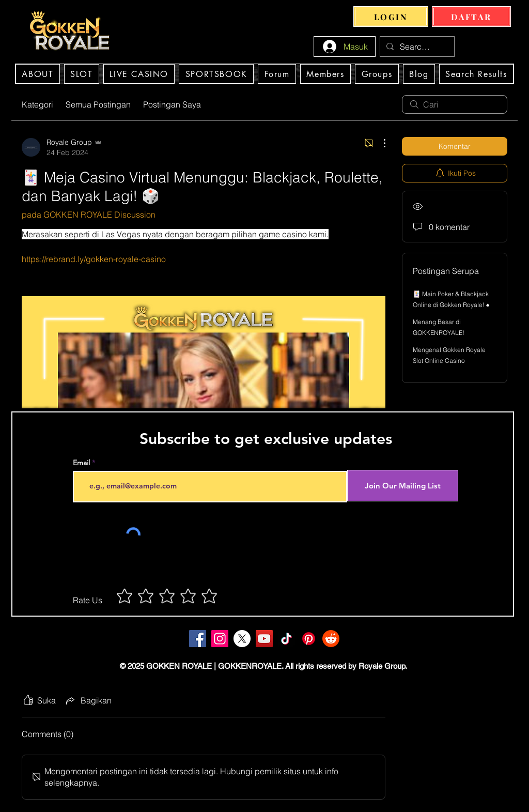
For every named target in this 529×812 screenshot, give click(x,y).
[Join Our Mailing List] (403, 486)
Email (81, 463)
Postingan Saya (172, 104)
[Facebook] (198, 639)
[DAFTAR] (471, 17)
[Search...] (416, 47)
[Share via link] (88, 700)
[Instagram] (220, 639)
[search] (455, 104)
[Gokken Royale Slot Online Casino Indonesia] (242, 639)
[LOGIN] (391, 17)
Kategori (37, 104)
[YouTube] (264, 639)
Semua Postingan (98, 104)
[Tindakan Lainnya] (379, 143)
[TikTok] (286, 639)
